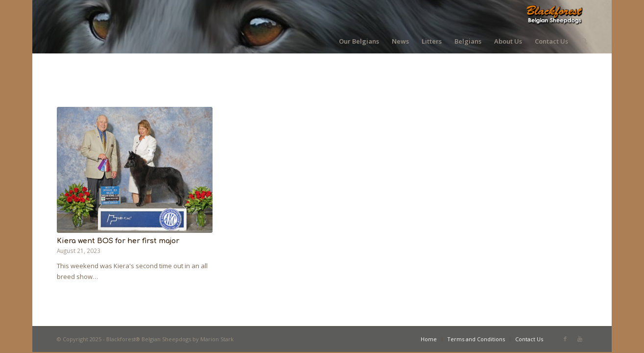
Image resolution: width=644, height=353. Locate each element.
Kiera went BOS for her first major (118, 241)
